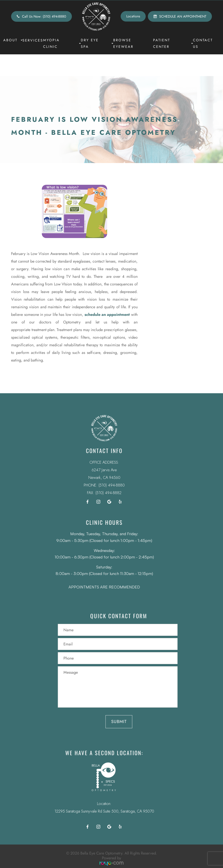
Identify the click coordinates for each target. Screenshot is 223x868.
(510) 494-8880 (105, 485)
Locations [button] (133, 16)
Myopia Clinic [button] (62, 43)
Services (33, 40)
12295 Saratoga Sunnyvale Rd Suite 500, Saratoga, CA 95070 (98, 811)
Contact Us (203, 43)
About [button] (13, 40)
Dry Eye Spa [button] (97, 43)
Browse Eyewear (123, 43)
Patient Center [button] (173, 43)
